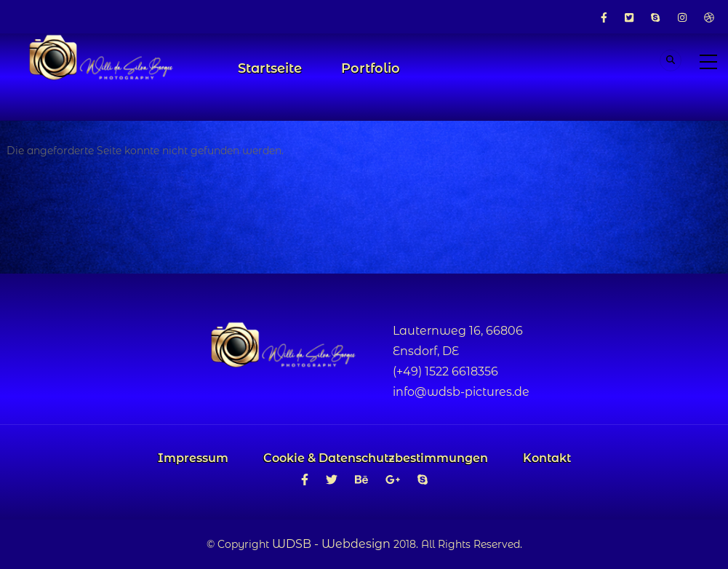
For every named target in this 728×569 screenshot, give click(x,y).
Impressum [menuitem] (193, 458)
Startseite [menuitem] (270, 68)
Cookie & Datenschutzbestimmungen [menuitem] (376, 458)
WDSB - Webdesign (331, 544)
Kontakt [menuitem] (547, 458)
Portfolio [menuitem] (371, 68)
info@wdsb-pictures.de (461, 392)
